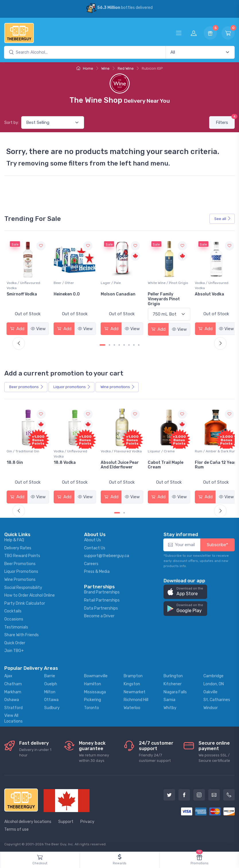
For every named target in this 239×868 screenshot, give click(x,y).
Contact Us (95, 546)
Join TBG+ (14, 649)
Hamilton (93, 682)
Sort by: (12, 123)
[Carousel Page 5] (124, 344)
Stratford (13, 706)
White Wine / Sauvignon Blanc (26, 285)
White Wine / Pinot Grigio (212, 282)
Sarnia (169, 698)
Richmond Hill (136, 698)
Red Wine (126, 68)
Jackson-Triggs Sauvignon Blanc (24, 296)
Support (66, 820)
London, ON (214, 682)
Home (85, 68)
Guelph (51, 682)
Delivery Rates (18, 546)
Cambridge (213, 674)
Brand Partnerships (102, 590)
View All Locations (13, 717)
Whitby (170, 706)
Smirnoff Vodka (68, 293)
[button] (185, 590)
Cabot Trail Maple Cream (209, 463)
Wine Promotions (20, 578)
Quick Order (15, 641)
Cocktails (13, 609)
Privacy (87, 820)
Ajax (8, 674)
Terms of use (16, 828)
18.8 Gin (61, 461)
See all (223, 219)
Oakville (210, 690)
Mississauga (95, 690)
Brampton (133, 674)
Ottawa (51, 698)
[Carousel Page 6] (129, 344)
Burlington (173, 674)
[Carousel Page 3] (114, 344)
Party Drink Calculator (25, 602)
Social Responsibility (23, 586)
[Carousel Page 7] (134, 344)
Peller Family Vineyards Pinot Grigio (207, 298)
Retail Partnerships (102, 599)
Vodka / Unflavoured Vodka (70, 285)
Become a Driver (99, 614)
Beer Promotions (20, 562)
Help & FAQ (14, 538)
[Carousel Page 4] (119, 344)
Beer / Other (109, 282)
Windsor (211, 706)
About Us (93, 538)
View (38, 328)
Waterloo (132, 706)
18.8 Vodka (110, 461)
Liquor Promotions (21, 570)
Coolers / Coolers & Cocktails (23, 452)
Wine (105, 68)
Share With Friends (22, 633)
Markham (13, 690)
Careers (91, 562)
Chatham (13, 682)
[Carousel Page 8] (139, 344)
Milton (50, 690)
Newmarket (135, 690)
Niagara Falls (175, 690)
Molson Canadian (163, 293)
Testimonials (16, 625)
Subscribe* (217, 543)
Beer (26, 386)
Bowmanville (96, 674)
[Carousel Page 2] (109, 344)
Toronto (92, 706)
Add (17, 328)
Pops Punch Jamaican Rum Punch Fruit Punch (25, 466)
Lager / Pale (155, 282)
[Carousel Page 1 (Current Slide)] (102, 344)
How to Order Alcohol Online (30, 594)
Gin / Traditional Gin (69, 449)
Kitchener (173, 682)
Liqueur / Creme (205, 449)
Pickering (93, 698)
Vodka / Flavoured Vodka (166, 449)
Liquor (72, 386)
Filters (225, 121)
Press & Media (97, 570)
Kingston (132, 682)
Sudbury (52, 706)
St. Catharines (217, 698)
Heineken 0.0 (112, 293)
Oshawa (12, 698)
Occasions (14, 617)
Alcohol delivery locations (28, 820)
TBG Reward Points (22, 554)
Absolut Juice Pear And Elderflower (164, 463)
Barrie (50, 674)
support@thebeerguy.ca (107, 554)
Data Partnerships (101, 607)
